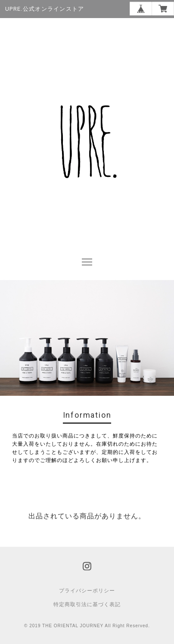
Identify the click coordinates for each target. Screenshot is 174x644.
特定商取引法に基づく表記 (87, 604)
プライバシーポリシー (87, 591)
